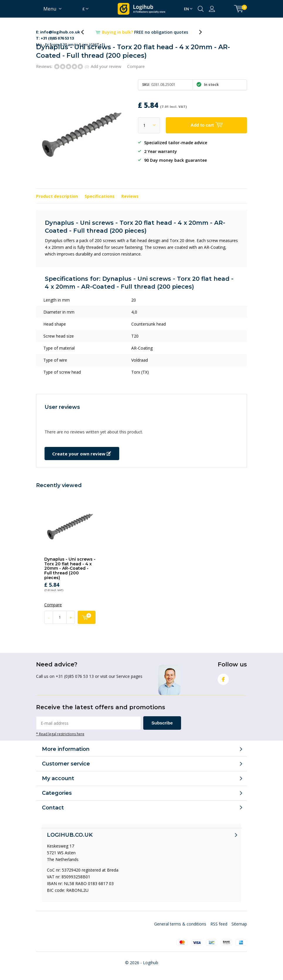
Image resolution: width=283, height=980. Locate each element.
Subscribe (162, 723)
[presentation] (86, 32)
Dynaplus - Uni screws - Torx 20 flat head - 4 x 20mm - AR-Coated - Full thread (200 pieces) (70, 568)
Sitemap (239, 924)
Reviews (130, 196)
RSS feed (219, 924)
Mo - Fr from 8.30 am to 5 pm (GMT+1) (70, 32)
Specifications (100, 196)
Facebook (223, 678)
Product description (57, 196)
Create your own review (82, 454)
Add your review (106, 66)
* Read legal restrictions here (60, 734)
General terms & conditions (180, 924)
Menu (50, 9)
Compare (136, 66)
